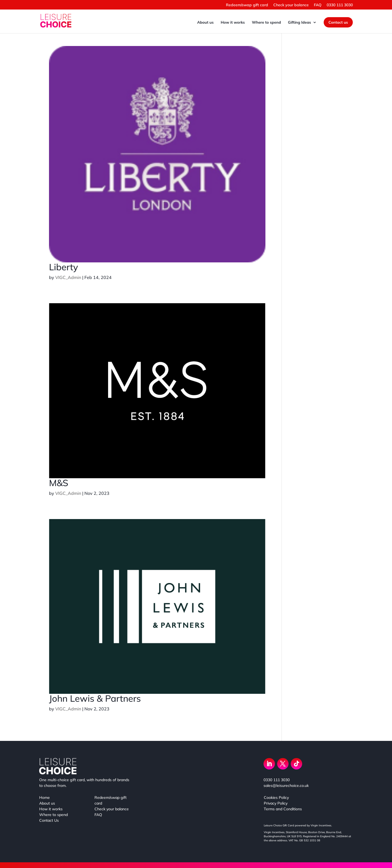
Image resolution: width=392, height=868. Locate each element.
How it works (233, 23)
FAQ (318, 5)
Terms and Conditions (283, 809)
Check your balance (291, 5)
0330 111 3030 (340, 5)
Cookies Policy (276, 798)
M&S (59, 483)
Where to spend (266, 23)
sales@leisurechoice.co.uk (286, 786)
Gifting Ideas (300, 23)
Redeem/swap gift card (247, 5)
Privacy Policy (276, 803)
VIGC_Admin (68, 277)
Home (45, 798)
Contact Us (49, 820)
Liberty (64, 267)
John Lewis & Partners (95, 698)
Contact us (338, 22)
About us (205, 23)
